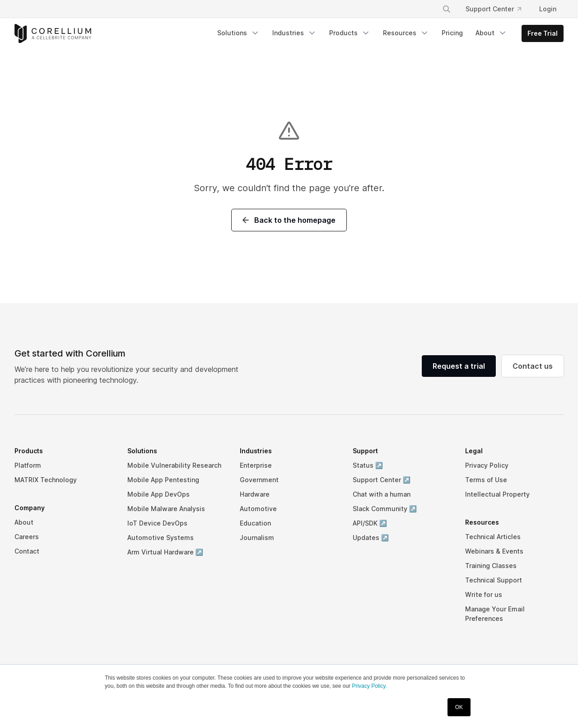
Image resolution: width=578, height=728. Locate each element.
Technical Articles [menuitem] (493, 537)
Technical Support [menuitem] (494, 580)
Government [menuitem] (259, 480)
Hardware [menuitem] (255, 494)
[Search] (447, 9)
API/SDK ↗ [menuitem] (370, 523)
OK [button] (459, 707)
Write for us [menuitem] (484, 594)
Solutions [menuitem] (238, 33)
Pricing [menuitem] (452, 33)
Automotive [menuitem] (258, 509)
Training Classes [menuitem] (491, 566)
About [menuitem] (491, 33)
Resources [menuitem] (406, 33)
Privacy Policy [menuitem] (487, 465)
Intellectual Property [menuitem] (497, 494)
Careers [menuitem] (27, 537)
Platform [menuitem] (28, 465)
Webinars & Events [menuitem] (494, 551)
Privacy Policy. (369, 686)
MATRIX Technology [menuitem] (46, 480)
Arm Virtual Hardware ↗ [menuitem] (165, 552)
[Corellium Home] (53, 34)
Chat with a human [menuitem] (382, 494)
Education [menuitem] (255, 523)
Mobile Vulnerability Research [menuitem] (174, 465)
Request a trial (459, 366)
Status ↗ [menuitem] (368, 465)
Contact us (533, 366)
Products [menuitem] (350, 33)
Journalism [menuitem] (257, 538)
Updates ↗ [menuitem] (371, 538)
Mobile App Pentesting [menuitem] (163, 480)
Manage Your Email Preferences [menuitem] (495, 614)
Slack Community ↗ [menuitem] (385, 509)
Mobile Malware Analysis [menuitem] (166, 509)
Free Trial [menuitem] (543, 33)
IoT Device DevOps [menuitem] (157, 523)
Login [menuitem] (548, 9)
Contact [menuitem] (27, 551)
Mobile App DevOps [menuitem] (158, 494)
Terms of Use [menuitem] (486, 480)
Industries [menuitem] (294, 33)
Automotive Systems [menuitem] (161, 538)
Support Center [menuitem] (493, 9)
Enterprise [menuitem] (256, 465)
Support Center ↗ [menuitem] (382, 480)
